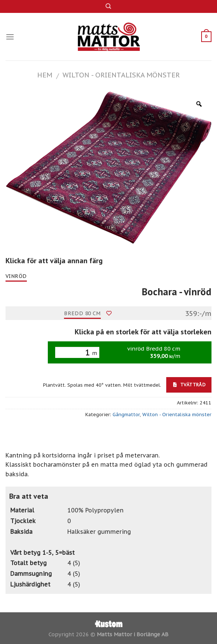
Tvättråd (189, 384)
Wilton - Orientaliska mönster (121, 75)
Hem (45, 75)
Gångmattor (126, 415)
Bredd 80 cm (82, 313)
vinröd (16, 276)
